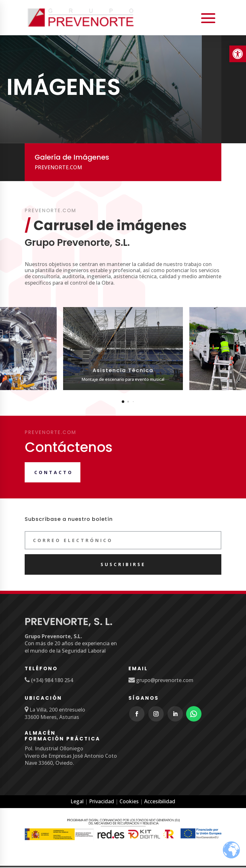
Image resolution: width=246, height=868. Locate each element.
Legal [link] (77, 802)
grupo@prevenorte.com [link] (164, 681)
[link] (238, 54)
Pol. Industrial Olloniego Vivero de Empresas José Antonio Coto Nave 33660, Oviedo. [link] (71, 756)
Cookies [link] (129, 802)
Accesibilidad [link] (160, 802)
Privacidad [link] (102, 802)
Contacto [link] (54, 473)
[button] (123, 402)
